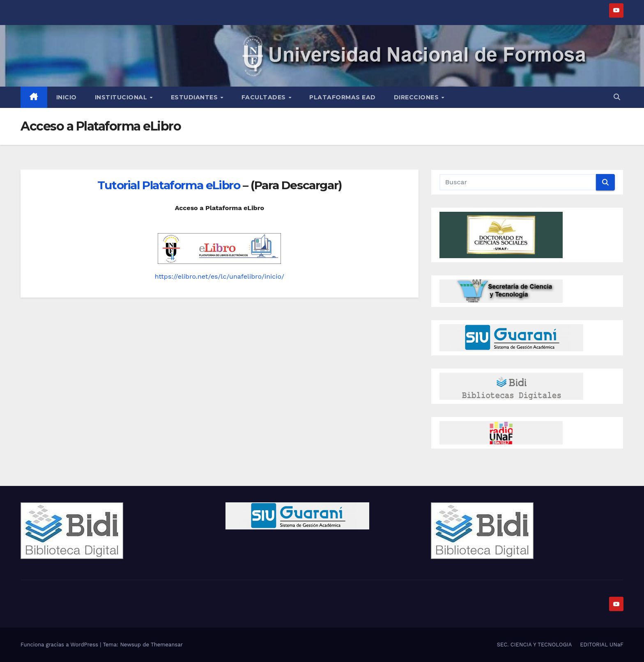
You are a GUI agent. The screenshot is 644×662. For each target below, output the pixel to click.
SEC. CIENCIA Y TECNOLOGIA (535, 645)
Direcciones (417, 97)
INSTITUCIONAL (122, 97)
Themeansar (167, 645)
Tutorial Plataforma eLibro (169, 185)
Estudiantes (195, 97)
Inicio (67, 97)
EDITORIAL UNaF (602, 645)
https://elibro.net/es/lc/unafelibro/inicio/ (220, 276)
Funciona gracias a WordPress (60, 645)
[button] (617, 97)
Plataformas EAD (343, 97)
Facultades (265, 97)
